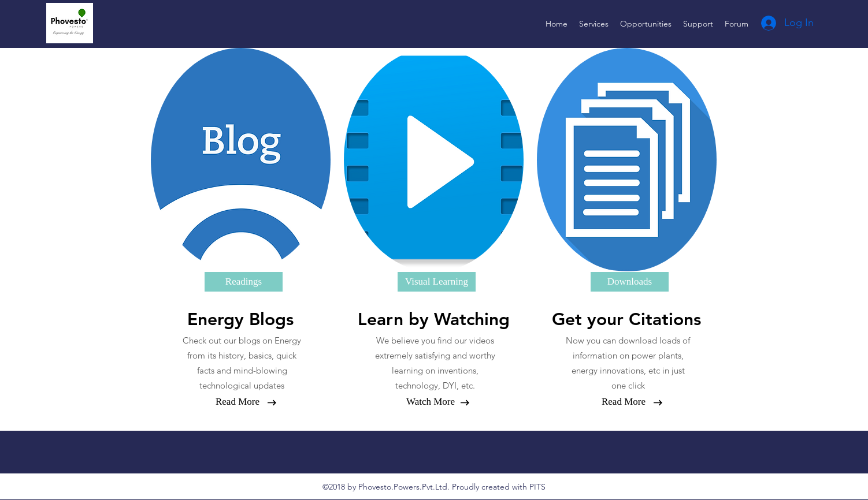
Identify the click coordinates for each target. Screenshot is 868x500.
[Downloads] (630, 282)
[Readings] (244, 282)
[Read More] (238, 402)
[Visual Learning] (437, 282)
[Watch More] (431, 402)
